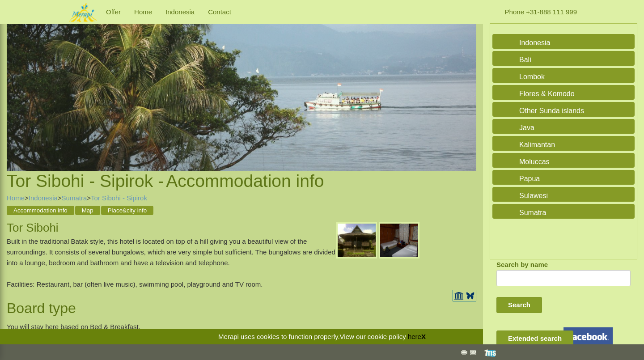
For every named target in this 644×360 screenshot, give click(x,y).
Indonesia (180, 12)
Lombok (532, 77)
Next (467, 87)
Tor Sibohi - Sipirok (119, 198)
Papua (530, 179)
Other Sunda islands (552, 111)
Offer (113, 12)
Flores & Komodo (547, 94)
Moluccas (534, 162)
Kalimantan (537, 145)
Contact (220, 12)
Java (527, 128)
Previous (16, 87)
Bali (525, 60)
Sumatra (74, 198)
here (415, 337)
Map (88, 210)
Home (143, 12)
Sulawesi (534, 196)
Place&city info (127, 210)
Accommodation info (40, 210)
